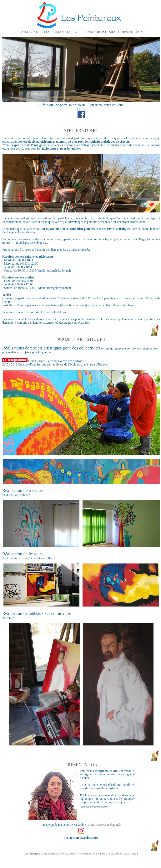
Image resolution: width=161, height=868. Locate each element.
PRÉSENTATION (132, 32)
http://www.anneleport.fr (106, 825)
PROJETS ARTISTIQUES (99, 32)
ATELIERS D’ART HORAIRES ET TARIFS (49, 32)
